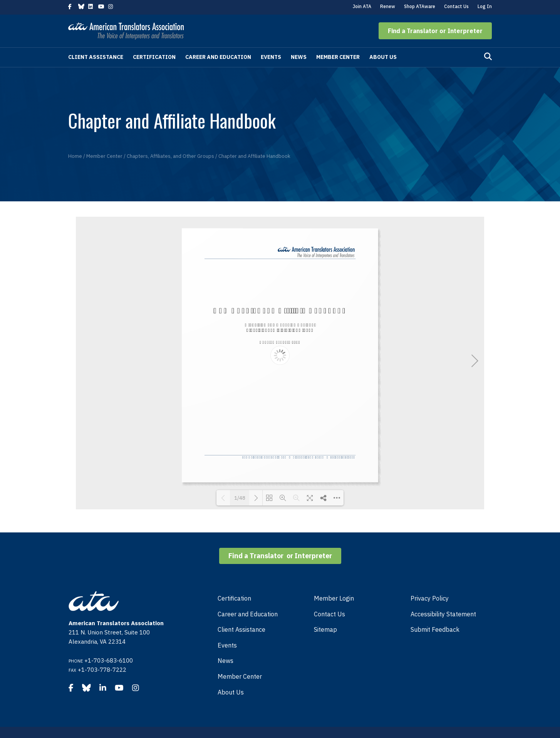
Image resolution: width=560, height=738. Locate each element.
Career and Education (218, 57)
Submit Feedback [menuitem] (435, 629)
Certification (154, 57)
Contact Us (456, 6)
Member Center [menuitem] (240, 676)
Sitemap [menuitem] (325, 629)
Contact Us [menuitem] (329, 614)
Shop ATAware (420, 6)
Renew (388, 6)
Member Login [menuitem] (334, 598)
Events (271, 57)
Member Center (338, 57)
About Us (383, 57)
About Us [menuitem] (231, 692)
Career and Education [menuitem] (248, 614)
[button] (435, 31)
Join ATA (362, 6)
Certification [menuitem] (234, 598)
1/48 (240, 498)
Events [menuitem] (227, 645)
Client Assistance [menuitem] (241, 629)
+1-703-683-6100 (109, 660)
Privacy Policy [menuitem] (430, 598)
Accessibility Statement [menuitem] (443, 614)
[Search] (488, 57)
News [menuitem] (226, 661)
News (299, 57)
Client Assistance (96, 57)
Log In (485, 6)
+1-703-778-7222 (102, 670)
